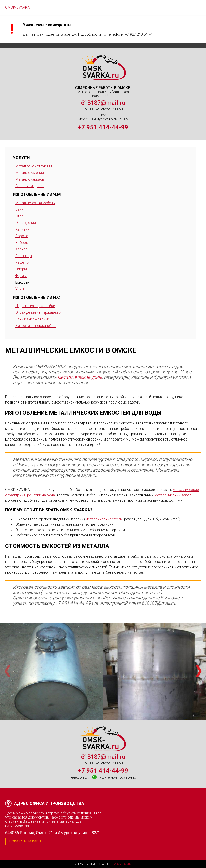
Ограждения (26, 223)
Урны (20, 289)
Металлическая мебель (35, 203)
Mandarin (123, 864)
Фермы (21, 276)
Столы (21, 216)
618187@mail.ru (103, 103)
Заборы (22, 243)
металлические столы (104, 519)
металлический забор (173, 495)
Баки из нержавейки (32, 319)
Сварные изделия (30, 186)
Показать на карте (26, 841)
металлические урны (80, 377)
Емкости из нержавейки (35, 326)
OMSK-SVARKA (17, 7)
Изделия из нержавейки (35, 306)
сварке (150, 429)
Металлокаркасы (30, 179)
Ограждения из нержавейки (38, 312)
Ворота (22, 236)
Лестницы (24, 256)
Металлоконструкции (34, 166)
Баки (19, 209)
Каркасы (23, 249)
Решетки (22, 262)
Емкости (22, 282)
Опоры (21, 269)
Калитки (22, 229)
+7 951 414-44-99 (103, 127)
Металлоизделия (30, 173)
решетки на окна (41, 495)
